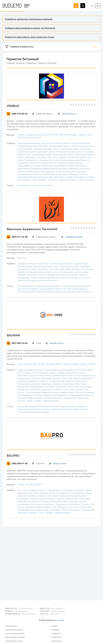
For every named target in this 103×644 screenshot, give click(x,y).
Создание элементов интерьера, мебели (61, 409)
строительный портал (14, 630)
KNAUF (29, 138)
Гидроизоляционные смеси (46, 149)
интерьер (55, 630)
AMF (35, 364)
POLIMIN (54, 135)
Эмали (56, 160)
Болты (35, 373)
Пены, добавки (60, 157)
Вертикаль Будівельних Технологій (32, 229)
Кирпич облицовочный (56, 155)
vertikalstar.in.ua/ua (74, 237)
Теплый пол (53, 180)
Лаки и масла (52, 272)
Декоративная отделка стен (53, 289)
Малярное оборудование (34, 180)
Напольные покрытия (77, 289)
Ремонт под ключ (67, 406)
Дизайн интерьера (85, 392)
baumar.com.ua (57, 343)
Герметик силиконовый (67, 278)
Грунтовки (42, 157)
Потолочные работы (27, 292)
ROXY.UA (16, 611)
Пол (19, 180)
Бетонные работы (26, 286)
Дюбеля (21, 155)
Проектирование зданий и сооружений (56, 292)
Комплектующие (68, 392)
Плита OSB (61, 152)
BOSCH (28, 364)
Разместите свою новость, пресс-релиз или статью (29, 37)
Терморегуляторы (67, 180)
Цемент (33, 152)
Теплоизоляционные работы (49, 286)
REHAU (68, 364)
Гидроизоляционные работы (77, 286)
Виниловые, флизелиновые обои (41, 507)
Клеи (50, 157)
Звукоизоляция (40, 146)
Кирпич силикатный (77, 155)
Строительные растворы (29, 143)
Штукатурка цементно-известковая (58, 390)
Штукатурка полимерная (55, 387)
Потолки (90, 177)
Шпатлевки (30, 157)
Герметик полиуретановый (61, 163)
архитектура (57, 641)
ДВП (46, 152)
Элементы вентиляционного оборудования (63, 395)
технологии (56, 637)
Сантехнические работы (29, 409)
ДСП (20, 373)
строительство (11, 626)
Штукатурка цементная (67, 169)
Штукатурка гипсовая (64, 166)
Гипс (44, 143)
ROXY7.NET (53, 611)
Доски (52, 152)
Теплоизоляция (25, 149)
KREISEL (73, 135)
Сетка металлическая (80, 143)
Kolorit (21, 135)
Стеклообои (55, 510)
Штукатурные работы (28, 289)
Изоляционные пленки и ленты (63, 146)
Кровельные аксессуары (42, 177)
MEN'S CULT (52, 609)
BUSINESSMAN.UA (20, 614)
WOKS (38, 135)
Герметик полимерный (28, 381)
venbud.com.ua (69, 114)
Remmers (22, 258)
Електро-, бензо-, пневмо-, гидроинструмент (38, 401)
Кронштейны (72, 373)
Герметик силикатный (48, 275)
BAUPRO (13, 456)
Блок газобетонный (35, 155)
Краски (83, 157)
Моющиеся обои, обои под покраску (74, 507)
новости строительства (15, 634)
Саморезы (89, 152)
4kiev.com (50, 614)
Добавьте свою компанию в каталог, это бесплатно (30, 28)
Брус (40, 152)
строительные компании (15, 637)
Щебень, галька (61, 143)
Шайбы (61, 373)
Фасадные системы (63, 177)
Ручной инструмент (86, 180)
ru (98, 6)
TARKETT (59, 364)
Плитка (21, 507)
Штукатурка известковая (74, 384)
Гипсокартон (79, 177)
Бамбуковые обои (26, 510)
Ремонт (21, 392)
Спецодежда (61, 504)
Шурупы (79, 152)
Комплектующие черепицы (55, 174)
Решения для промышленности (43, 280)
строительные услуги (14, 641)
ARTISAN (64, 135)
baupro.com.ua (60, 464)
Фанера (71, 152)
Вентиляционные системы (30, 395)
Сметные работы (84, 292)
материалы (56, 634)
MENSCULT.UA (19, 609)
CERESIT (37, 138)
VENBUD (13, 106)
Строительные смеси (69, 149)
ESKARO (29, 485)
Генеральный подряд (40, 412)
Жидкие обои (42, 510)
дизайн (54, 626)
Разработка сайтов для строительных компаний (28, 19)
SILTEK (46, 135)
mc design (60, 620)
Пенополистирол (86, 146)
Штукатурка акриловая (42, 166)
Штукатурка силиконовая (79, 387)
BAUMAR (13, 335)
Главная (10, 63)
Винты (82, 373)
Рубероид (73, 174)
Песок (50, 143)
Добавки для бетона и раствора (33, 264)
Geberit (83, 364)
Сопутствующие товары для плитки (42, 392)
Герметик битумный (38, 163)
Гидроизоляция (25, 146)
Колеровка (73, 157)
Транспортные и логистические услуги (58, 171)
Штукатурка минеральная (42, 169)
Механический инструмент (76, 398)
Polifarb (81, 135)
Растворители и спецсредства (38, 160)
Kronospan (29, 135)
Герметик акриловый (70, 160)
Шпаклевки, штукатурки (76, 370)
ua (92, 6)
